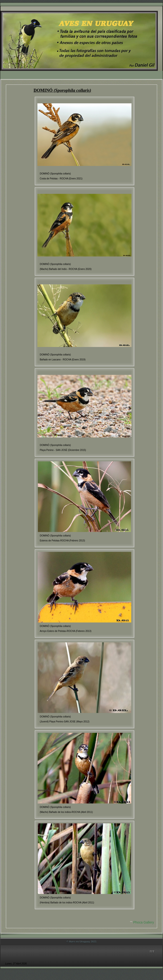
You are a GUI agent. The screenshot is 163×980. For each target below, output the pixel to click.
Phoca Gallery (143, 922)
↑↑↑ (152, 951)
